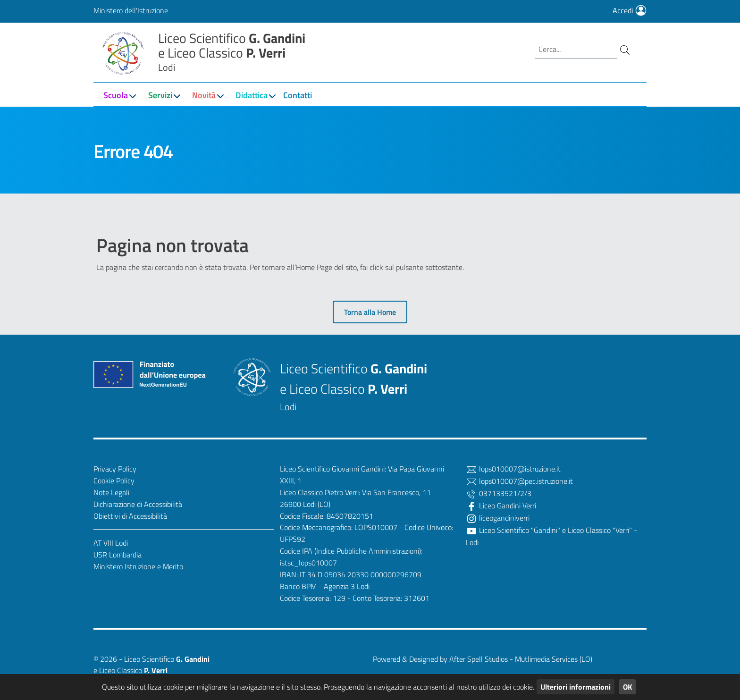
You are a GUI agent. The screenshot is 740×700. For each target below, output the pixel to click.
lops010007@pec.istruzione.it (519, 481)
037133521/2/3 (499, 493)
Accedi (630, 10)
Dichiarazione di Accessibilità (138, 504)
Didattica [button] (252, 95)
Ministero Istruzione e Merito (138, 566)
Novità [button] (204, 95)
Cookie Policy (114, 481)
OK (627, 687)
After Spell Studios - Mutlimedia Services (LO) (521, 659)
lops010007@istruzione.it (513, 469)
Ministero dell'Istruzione (131, 10)
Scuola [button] (116, 95)
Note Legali (111, 492)
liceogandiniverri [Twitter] (498, 518)
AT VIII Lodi (111, 543)
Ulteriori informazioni (576, 687)
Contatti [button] (298, 95)
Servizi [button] (160, 95)
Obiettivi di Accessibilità (130, 516)
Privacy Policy (115, 469)
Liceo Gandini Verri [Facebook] (501, 506)
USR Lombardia (118, 555)
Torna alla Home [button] (370, 312)
